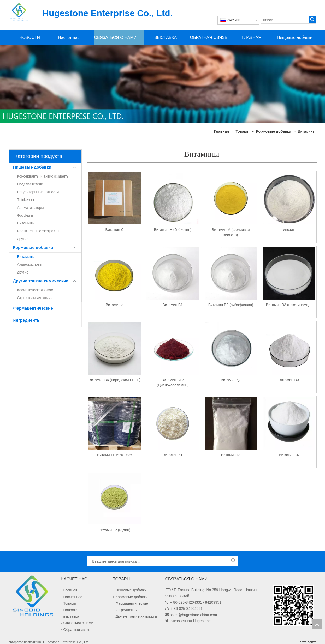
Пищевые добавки (32, 167)
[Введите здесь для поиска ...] (158, 561)
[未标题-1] (163, 84)
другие (23, 239)
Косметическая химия (36, 290)
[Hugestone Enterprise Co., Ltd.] (32, 598)
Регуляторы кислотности (38, 192)
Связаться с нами (78, 623)
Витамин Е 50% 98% (114, 455)
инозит (289, 230)
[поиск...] (285, 20)
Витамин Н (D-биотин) (173, 230)
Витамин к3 (231, 455)
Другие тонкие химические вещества (47, 281)
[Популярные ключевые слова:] (312, 20)
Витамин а (115, 305)
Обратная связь (77, 630)
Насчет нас (73, 597)
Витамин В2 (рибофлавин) (231, 305)
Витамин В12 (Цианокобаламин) (173, 382)
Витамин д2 (231, 380)
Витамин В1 (173, 305)
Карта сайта (307, 642)
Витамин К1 (173, 455)
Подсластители (30, 184)
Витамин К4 (289, 455)
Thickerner (26, 200)
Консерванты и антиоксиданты (43, 176)
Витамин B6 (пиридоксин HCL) (115, 380)
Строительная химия (35, 298)
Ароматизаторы (31, 208)
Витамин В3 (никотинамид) (289, 305)
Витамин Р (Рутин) (114, 530)
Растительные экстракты (38, 231)
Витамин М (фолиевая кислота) (231, 232)
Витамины (26, 223)
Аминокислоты (30, 264)
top (317, 624)
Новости (70, 610)
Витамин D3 (289, 380)
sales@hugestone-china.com (193, 615)
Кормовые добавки (33, 248)
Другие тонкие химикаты (136, 616)
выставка (71, 616)
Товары (70, 603)
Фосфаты (25, 215)
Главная (70, 590)
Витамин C (115, 230)
